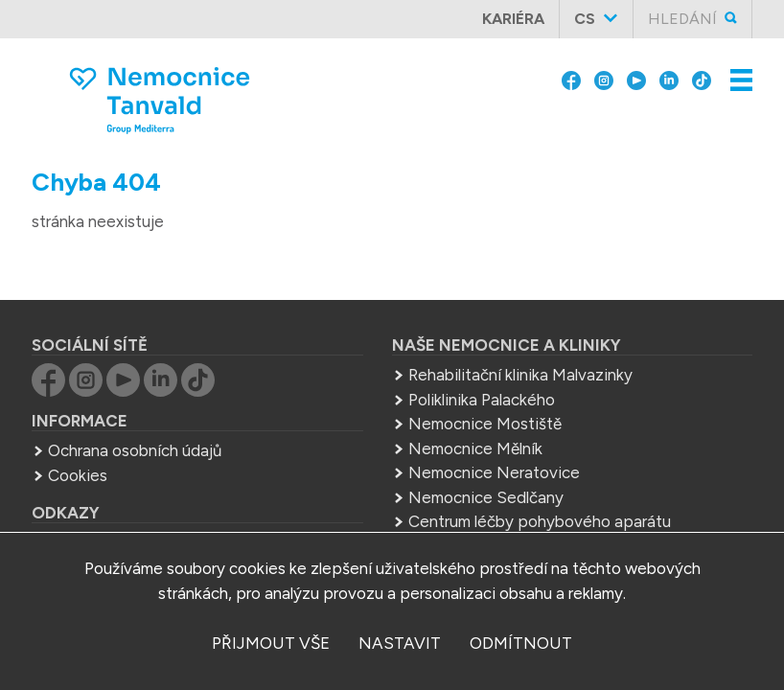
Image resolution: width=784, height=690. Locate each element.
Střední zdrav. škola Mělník (504, 514)
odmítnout (521, 643)
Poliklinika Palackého (482, 367)
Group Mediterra (109, 511)
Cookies (78, 443)
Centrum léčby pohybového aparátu (540, 489)
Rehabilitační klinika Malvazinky (520, 342)
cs (585, 19)
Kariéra (513, 19)
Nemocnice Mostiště (485, 391)
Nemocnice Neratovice (494, 440)
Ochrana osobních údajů (135, 418)
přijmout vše (271, 643)
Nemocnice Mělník (475, 416)
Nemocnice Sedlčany (486, 465)
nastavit (400, 643)
